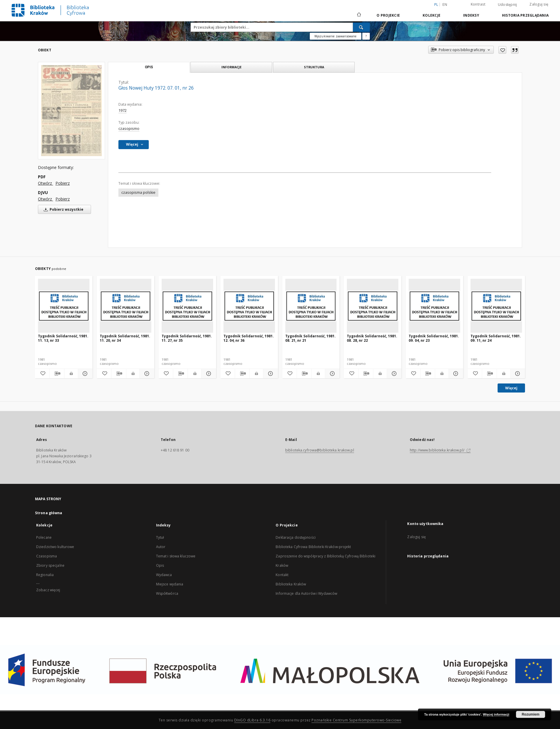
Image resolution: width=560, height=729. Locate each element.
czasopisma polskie (138, 192)
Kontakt (282, 575)
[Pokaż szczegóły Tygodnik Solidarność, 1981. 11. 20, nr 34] (146, 374)
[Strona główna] (359, 15)
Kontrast (478, 4)
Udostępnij (508, 5)
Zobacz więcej (48, 590)
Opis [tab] (149, 67)
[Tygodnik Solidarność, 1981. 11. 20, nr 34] (126, 306)
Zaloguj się (539, 4)
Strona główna (49, 513)
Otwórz (45, 183)
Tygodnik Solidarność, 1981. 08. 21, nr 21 (310, 338)
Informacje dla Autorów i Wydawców (306, 593)
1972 (123, 110)
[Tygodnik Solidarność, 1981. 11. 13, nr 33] (64, 306)
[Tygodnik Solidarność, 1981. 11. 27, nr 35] (187, 306)
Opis (160, 565)
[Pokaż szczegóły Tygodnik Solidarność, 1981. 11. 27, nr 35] (208, 374)
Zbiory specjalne (50, 565)
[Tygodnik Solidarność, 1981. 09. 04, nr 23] (434, 306)
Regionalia (45, 575)
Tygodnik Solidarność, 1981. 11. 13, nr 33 (63, 338)
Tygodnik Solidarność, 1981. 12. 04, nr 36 (249, 338)
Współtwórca (167, 593)
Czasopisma (47, 556)
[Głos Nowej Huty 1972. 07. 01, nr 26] (71, 110)
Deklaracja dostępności (296, 537)
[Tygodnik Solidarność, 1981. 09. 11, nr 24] (496, 306)
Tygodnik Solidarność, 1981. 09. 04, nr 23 (434, 338)
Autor (161, 547)
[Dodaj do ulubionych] (502, 50)
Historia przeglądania (525, 15)
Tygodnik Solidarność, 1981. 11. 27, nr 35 (187, 338)
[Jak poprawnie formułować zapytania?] (366, 36)
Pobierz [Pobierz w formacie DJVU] (63, 199)
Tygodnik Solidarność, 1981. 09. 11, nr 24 (496, 338)
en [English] (445, 5)
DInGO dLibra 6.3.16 (252, 720)
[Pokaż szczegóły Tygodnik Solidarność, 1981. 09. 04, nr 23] (455, 374)
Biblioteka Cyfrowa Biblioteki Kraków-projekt (313, 547)
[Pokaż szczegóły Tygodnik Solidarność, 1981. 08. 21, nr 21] (331, 374)
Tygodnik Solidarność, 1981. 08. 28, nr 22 (372, 338)
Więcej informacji (496, 714)
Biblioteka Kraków (291, 584)
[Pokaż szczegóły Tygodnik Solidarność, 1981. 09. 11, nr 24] (517, 374)
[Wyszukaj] (361, 27)
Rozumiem (531, 714)
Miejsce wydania (170, 584)
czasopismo (129, 129)
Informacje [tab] (231, 67)
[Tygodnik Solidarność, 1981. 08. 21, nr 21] (311, 306)
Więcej (511, 388)
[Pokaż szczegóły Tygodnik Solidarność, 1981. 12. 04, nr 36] (270, 374)
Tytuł (160, 537)
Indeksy (471, 15)
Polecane (44, 537)
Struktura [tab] (314, 67)
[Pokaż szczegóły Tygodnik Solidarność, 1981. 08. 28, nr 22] (393, 374)
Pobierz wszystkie (63, 209)
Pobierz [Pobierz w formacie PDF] (63, 183)
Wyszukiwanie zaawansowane (336, 36)
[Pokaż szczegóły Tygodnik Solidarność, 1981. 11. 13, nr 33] (84, 374)
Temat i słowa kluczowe (176, 556)
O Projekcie (388, 15)
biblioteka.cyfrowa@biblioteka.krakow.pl (320, 450)
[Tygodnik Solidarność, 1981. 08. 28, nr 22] (373, 306)
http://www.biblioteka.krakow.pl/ (440, 450)
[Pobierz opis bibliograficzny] (57, 374)
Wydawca (164, 575)
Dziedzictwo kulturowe (55, 547)
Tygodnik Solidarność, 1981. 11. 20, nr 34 (125, 338)
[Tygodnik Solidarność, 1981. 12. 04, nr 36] (249, 306)
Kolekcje (432, 15)
